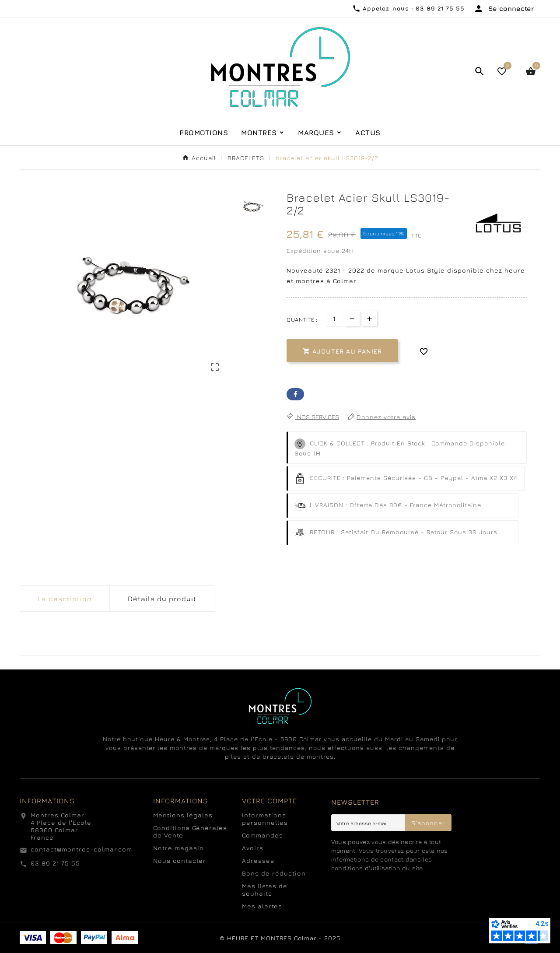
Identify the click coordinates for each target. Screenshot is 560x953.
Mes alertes (262, 906)
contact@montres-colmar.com (81, 849)
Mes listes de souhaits (265, 890)
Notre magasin (178, 848)
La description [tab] (65, 599)
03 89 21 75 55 (55, 863)
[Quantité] (334, 319)
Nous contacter (180, 860)
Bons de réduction (274, 873)
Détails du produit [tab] (162, 599)
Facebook (295, 394)
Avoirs (253, 848)
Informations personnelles (265, 819)
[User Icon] (504, 9)
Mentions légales (183, 815)
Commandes (262, 835)
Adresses (258, 860)
